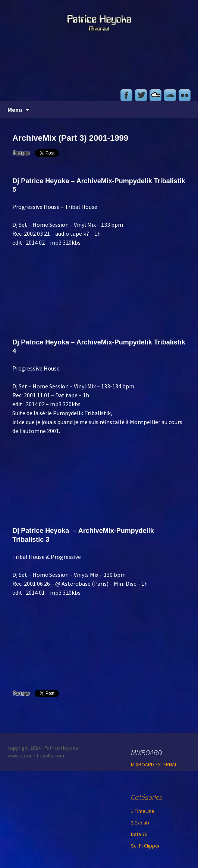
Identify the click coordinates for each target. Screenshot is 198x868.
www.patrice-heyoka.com (36, 756)
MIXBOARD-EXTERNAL (154, 764)
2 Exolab (140, 823)
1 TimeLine (143, 811)
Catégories (147, 797)
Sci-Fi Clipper (145, 846)
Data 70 (139, 834)
